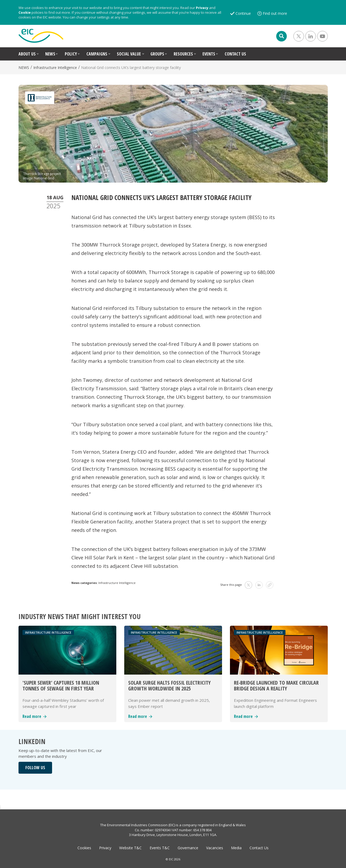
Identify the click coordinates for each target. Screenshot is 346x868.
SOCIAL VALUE (129, 54)
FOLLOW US (35, 768)
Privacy (202, 8)
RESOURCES (183, 54)
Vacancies (215, 848)
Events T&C (160, 848)
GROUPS (157, 54)
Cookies (84, 848)
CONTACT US (235, 54)
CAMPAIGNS (97, 54)
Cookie (25, 12)
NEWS (50, 54)
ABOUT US (27, 54)
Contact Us (259, 848)
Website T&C (130, 848)
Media (236, 848)
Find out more (275, 13)
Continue (243, 13)
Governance (188, 848)
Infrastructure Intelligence (55, 68)
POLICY (71, 54)
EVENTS (209, 54)
